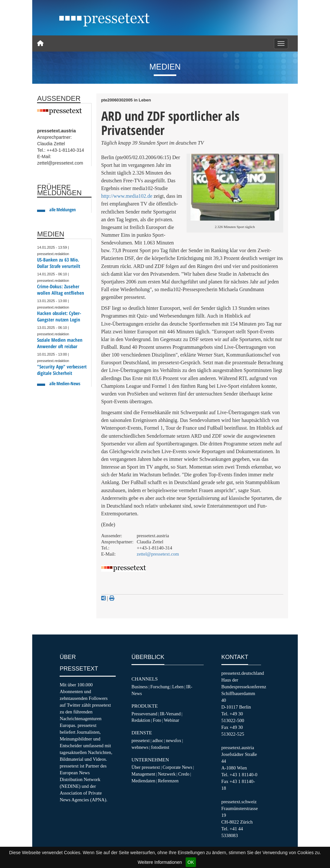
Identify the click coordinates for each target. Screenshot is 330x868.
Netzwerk (167, 774)
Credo (184, 774)
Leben (178, 687)
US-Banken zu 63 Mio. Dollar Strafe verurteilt (59, 263)
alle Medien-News (65, 383)
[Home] (40, 43)
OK (191, 862)
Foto (157, 720)
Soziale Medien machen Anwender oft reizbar (60, 343)
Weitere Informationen (160, 862)
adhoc (158, 740)
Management (143, 774)
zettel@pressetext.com (158, 554)
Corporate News (177, 767)
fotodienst (160, 747)
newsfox (174, 740)
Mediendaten (143, 781)
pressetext (141, 740)
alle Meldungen (63, 210)
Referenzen (168, 781)
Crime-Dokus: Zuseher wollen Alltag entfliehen (61, 290)
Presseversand (144, 714)
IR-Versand (170, 714)
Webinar (171, 720)
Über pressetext (146, 767)
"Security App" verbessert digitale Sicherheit (62, 370)
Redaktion (141, 720)
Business (140, 687)
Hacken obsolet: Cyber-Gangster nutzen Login (59, 316)
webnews (140, 747)
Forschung (160, 687)
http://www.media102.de (127, 196)
